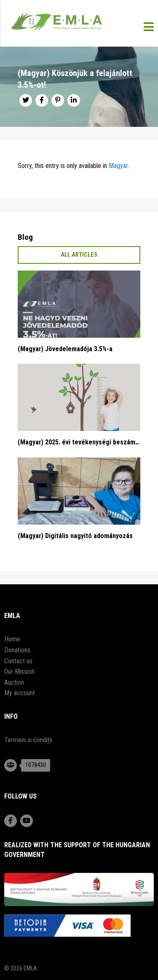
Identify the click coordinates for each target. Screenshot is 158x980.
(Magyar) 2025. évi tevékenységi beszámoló (79, 442)
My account (20, 693)
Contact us (18, 661)
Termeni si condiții (28, 740)
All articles (79, 255)
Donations (17, 650)
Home (12, 639)
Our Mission (19, 671)
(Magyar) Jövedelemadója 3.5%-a (65, 349)
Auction (14, 682)
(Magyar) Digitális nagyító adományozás (75, 536)
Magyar (118, 166)
